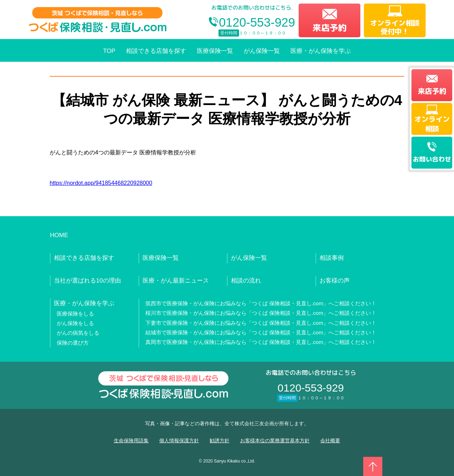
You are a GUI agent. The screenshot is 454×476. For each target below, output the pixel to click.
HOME (59, 235)
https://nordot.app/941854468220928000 (101, 183)
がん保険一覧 (262, 51)
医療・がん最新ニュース (176, 281)
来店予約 (330, 28)
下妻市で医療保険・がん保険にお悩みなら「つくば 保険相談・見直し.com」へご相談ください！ (261, 323)
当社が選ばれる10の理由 (87, 281)
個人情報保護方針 (179, 441)
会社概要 (330, 441)
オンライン (432, 124)
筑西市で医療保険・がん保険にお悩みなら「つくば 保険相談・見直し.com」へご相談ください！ (261, 303)
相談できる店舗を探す (156, 51)
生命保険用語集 (131, 441)
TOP (109, 51)
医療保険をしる (75, 314)
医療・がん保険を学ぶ (321, 51)
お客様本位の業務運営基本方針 (275, 441)
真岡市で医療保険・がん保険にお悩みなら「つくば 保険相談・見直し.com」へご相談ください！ (261, 342)
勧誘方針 (220, 441)
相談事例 (332, 258)
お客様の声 (335, 281)
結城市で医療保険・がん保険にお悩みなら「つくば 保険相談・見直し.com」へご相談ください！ (261, 332)
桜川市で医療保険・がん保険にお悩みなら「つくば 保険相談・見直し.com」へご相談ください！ (261, 313)
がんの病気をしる (78, 333)
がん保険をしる (75, 323)
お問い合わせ (432, 159)
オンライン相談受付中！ (395, 27)
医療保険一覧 (215, 51)
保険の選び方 (73, 343)
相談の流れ (246, 281)
